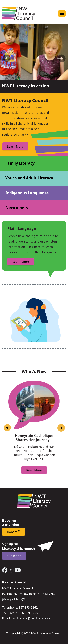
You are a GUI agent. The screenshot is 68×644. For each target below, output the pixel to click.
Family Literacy (20, 163)
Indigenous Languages (27, 193)
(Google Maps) (12, 599)
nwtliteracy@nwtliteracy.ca (31, 618)
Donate (12, 532)
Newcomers (17, 208)
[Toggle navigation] (62, 13)
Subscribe (14, 556)
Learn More (15, 146)
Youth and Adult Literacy (29, 178)
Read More (34, 470)
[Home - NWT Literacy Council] (19, 13)
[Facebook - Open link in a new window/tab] (5, 570)
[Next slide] (61, 428)
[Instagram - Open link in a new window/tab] (11, 570)
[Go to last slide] (7, 428)
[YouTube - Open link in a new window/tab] (18, 570)
